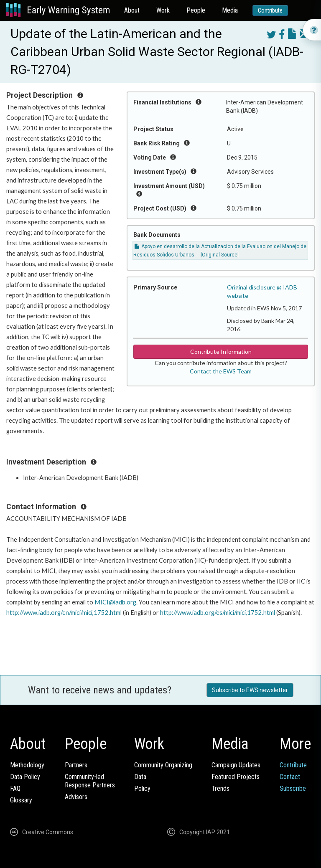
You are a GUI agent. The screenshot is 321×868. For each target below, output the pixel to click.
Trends (220, 788)
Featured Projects (236, 777)
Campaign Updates (236, 765)
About (132, 10)
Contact (290, 777)
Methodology (27, 765)
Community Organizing (163, 765)
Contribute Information (221, 352)
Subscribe (293, 788)
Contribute (270, 10)
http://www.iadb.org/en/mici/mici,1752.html (64, 613)
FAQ (15, 788)
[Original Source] (220, 255)
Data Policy (25, 777)
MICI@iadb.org (115, 602)
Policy (142, 788)
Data (140, 777)
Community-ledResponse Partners (90, 781)
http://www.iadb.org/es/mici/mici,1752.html (218, 613)
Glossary (21, 800)
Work (163, 10)
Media (230, 10)
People (196, 10)
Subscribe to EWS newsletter (250, 690)
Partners (76, 765)
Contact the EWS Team (221, 371)
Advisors (76, 797)
